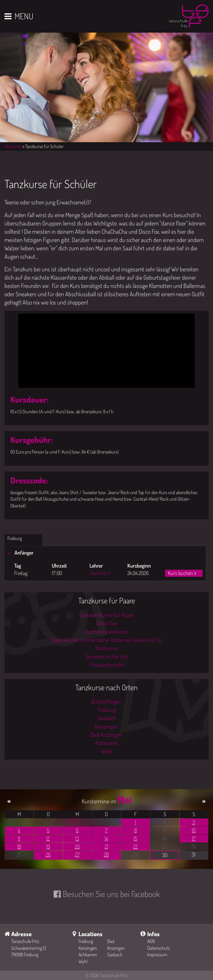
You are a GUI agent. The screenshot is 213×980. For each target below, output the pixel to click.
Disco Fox (106, 623)
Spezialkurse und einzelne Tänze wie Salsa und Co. (107, 640)
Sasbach (107, 718)
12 (48, 838)
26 (48, 854)
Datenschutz (158, 948)
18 (19, 846)
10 (194, 830)
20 (77, 846)
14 (106, 838)
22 (135, 846)
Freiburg (15, 538)
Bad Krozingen (106, 734)
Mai (124, 799)
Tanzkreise (106, 648)
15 (135, 838)
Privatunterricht (107, 664)
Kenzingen (106, 726)
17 (194, 838)
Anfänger (23, 553)
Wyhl (106, 751)
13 (77, 838)
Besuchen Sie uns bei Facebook (111, 894)
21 (106, 846)
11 (19, 838)
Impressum (157, 955)
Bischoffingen (107, 701)
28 (106, 854)
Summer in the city (107, 656)
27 (77, 854)
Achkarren (107, 743)
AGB (151, 941)
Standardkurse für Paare (106, 615)
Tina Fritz (98, 573)
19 (48, 846)
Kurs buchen (181, 573)
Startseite (13, 146)
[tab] (105, 553)
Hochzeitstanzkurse (107, 631)
